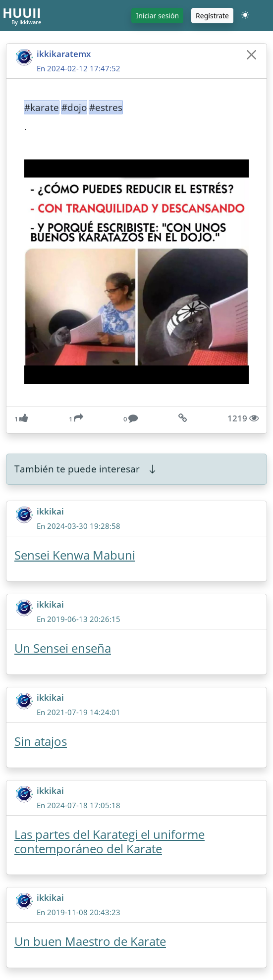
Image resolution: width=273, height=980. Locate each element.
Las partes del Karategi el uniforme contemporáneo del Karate (109, 841)
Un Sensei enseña (63, 648)
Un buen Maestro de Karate (90, 941)
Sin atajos (41, 741)
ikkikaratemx (64, 54)
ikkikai (50, 511)
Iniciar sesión (157, 16)
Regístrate (212, 16)
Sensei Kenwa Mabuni (75, 555)
